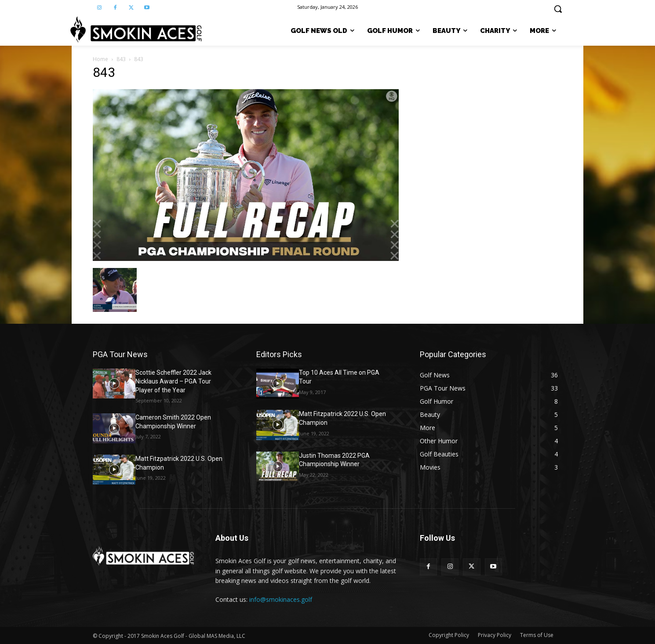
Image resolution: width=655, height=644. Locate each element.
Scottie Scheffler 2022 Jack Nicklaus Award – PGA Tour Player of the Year (173, 381)
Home (100, 59)
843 (121, 59)
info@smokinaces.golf (281, 599)
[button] (558, 9)
